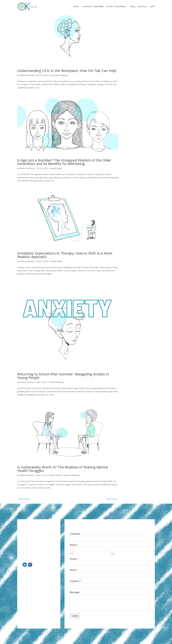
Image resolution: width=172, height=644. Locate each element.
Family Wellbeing (56, 382)
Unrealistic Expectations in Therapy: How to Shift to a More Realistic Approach (65, 255)
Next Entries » (112, 499)
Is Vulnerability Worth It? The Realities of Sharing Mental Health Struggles (62, 469)
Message (75, 592)
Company (75, 534)
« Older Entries (24, 499)
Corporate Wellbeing (59, 75)
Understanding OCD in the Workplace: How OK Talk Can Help (67, 71)
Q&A (153, 6)
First (72, 554)
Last (113, 554)
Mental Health (56, 168)
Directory (143, 6)
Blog (133, 6)
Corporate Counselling (93, 6)
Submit (75, 616)
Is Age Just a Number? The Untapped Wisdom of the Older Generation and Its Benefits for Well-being (64, 162)
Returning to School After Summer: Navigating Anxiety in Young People (63, 376)
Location (75, 581)
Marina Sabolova (27, 75)
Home (76, 6)
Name (74, 545)
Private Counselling (116, 6)
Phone (74, 559)
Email (74, 570)
